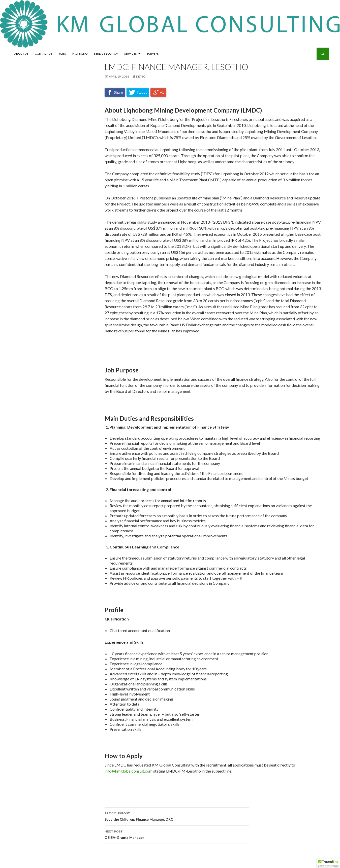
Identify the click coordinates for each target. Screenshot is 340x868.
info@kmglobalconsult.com (129, 771)
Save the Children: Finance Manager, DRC (177, 816)
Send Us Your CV (106, 54)
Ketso (141, 76)
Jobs (62, 54)
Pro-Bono (80, 54)
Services (130, 54)
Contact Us (43, 54)
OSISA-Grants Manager (177, 834)
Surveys (153, 54)
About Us (21, 54)
